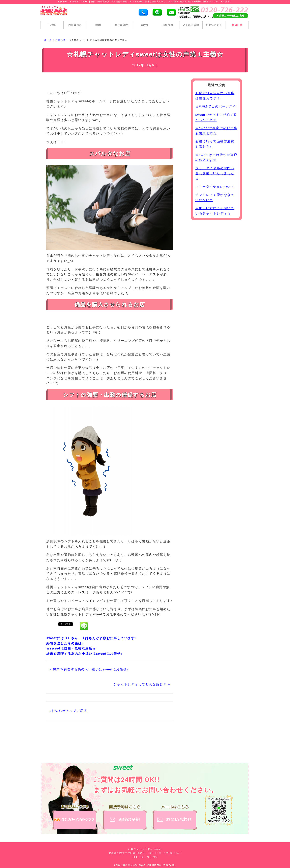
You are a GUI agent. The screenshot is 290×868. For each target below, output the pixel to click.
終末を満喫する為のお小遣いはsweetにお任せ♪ (84, 654)
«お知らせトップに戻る (68, 711)
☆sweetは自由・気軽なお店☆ (71, 648)
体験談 (145, 25)
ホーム (48, 40)
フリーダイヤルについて (215, 187)
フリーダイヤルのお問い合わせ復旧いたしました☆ (215, 173)
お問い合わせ (214, 25)
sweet (143, 865)
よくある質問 (191, 25)
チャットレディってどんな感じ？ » (142, 684)
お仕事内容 (75, 25)
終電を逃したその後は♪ (65, 643)
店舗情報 (168, 25)
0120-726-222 (148, 857)
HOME (52, 25)
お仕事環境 (121, 25)
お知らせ (237, 25)
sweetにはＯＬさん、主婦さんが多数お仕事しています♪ (92, 638)
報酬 (98, 25)
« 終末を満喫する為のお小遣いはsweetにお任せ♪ (89, 669)
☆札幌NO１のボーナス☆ (216, 106)
